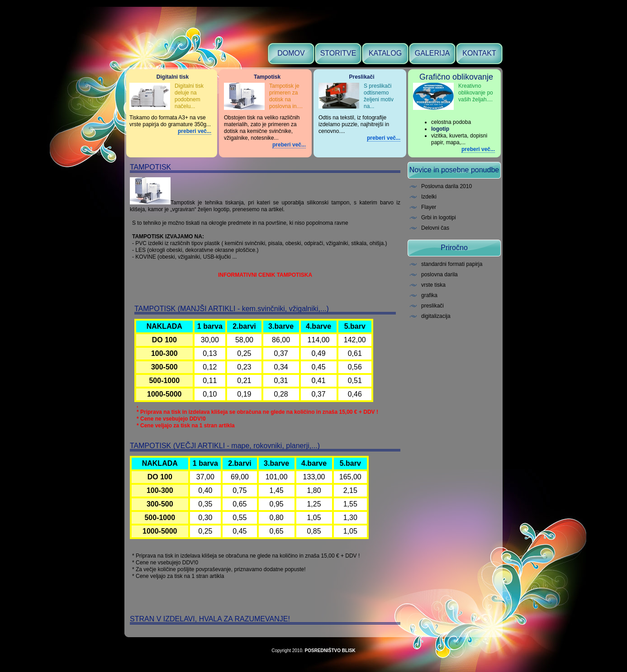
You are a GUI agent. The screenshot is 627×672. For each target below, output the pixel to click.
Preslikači (361, 77)
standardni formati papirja (452, 264)
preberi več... (195, 131)
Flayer (429, 207)
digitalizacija (436, 316)
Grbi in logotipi (439, 218)
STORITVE (338, 53)
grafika (429, 295)
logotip (440, 129)
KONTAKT (479, 53)
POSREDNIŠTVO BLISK (330, 651)
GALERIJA (432, 53)
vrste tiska (433, 285)
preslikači (432, 306)
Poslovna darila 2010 (446, 186)
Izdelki (429, 197)
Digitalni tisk (173, 77)
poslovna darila (439, 274)
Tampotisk (267, 77)
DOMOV (291, 53)
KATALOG (385, 53)
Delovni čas (435, 228)
